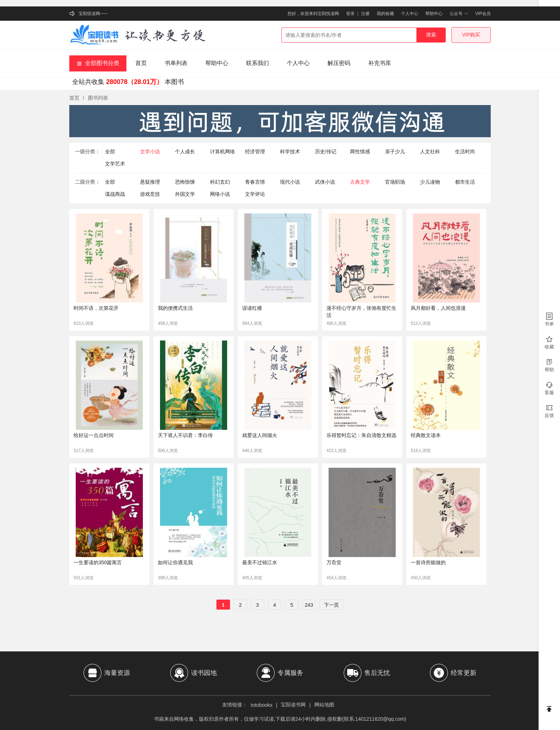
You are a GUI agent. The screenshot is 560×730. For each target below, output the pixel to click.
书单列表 (176, 63)
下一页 (331, 605)
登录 (350, 14)
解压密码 (339, 63)
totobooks (262, 705)
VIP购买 (471, 35)
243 (309, 605)
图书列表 (98, 98)
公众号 (459, 14)
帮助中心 (434, 14)
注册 (365, 14)
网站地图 (324, 705)
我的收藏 (385, 14)
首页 (141, 63)
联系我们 (257, 63)
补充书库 (380, 63)
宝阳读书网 (293, 705)
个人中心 (410, 14)
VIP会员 (483, 14)
